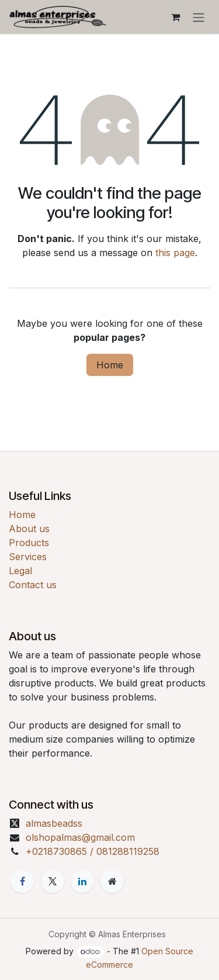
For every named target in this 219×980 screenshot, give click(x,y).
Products (29, 543)
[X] (53, 881)
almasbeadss (54, 823)
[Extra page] (112, 881)
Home (110, 365)
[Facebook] (22, 881)
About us (29, 529)
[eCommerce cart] (175, 17)
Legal (20, 571)
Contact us (33, 585)
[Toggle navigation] (199, 17)
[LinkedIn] (82, 881)
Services (28, 557)
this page (175, 253)
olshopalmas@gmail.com (80, 837)
